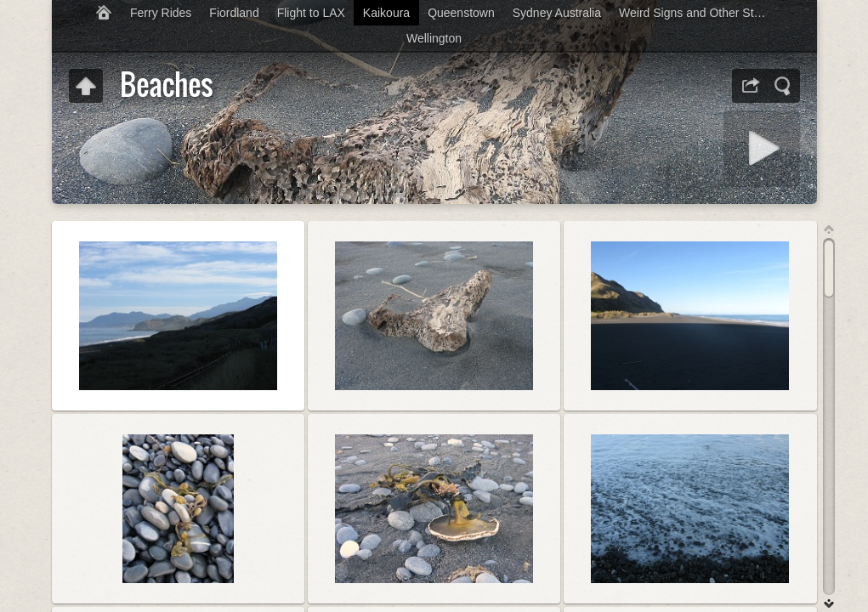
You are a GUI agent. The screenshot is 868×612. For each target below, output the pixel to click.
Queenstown (461, 13)
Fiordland (234, 13)
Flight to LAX (311, 13)
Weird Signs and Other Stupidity (700, 13)
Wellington (434, 38)
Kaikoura (386, 13)
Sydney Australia (557, 13)
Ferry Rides (161, 13)
